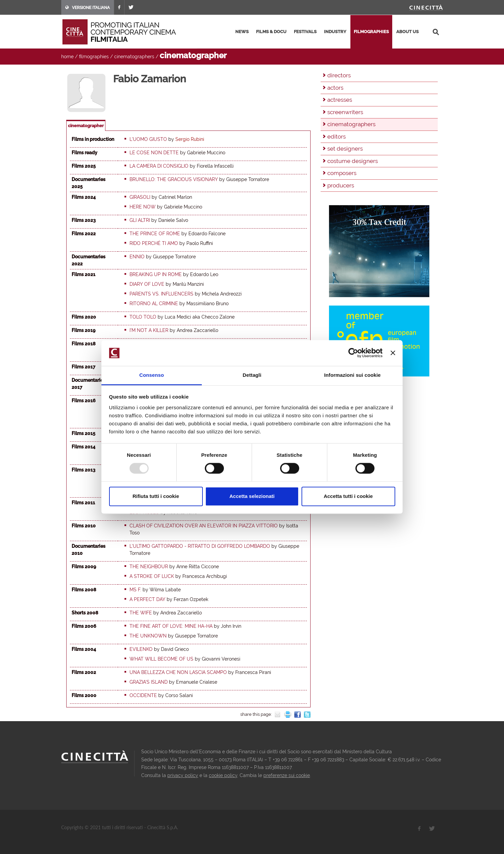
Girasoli (140, 197)
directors (339, 75)
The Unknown (148, 636)
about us (407, 32)
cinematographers (134, 57)
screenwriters (345, 112)
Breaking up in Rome (156, 274)
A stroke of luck (152, 576)
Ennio (137, 257)
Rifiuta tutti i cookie (156, 496)
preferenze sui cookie (287, 775)
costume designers (353, 161)
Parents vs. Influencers (161, 294)
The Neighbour (149, 567)
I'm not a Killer (149, 330)
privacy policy (183, 775)
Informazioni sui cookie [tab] (353, 375)
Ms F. (135, 590)
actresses (340, 100)
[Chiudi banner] (393, 353)
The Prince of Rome (155, 234)
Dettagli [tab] (252, 375)
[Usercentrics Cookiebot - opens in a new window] (353, 353)
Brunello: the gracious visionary (174, 179)
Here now (143, 207)
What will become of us (161, 659)
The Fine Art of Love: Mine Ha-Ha (171, 626)
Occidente (143, 695)
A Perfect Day (147, 599)
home (67, 57)
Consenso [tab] (151, 375)
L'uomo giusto (148, 139)
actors (335, 88)
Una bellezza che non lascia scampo (178, 672)
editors (337, 137)
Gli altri (140, 220)
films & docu (271, 32)
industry (335, 32)
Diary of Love (147, 284)
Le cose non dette (154, 153)
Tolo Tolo (143, 317)
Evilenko (141, 649)
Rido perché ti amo (154, 243)
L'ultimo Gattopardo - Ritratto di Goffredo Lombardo (200, 546)
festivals (305, 32)
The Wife (141, 613)
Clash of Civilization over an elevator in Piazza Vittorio (204, 526)
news (242, 32)
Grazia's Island (149, 682)
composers (342, 173)
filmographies (371, 32)
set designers (345, 149)
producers (341, 185)
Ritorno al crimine (154, 304)
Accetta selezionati (252, 496)
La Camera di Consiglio (159, 166)
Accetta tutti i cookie (348, 496)
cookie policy (223, 775)
